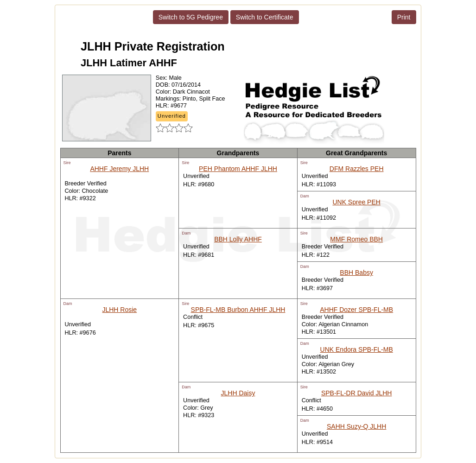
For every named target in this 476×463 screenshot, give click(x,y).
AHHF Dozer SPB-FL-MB (356, 310)
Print (404, 17)
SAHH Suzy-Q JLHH (356, 426)
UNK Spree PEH (356, 202)
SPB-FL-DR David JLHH (356, 393)
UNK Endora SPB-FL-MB (357, 349)
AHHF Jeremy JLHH (119, 169)
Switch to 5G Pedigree (191, 17)
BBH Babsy (356, 273)
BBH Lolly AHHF (238, 239)
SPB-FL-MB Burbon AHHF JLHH (238, 310)
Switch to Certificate (265, 17)
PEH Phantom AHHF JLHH (238, 169)
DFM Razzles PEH (357, 169)
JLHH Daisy (238, 393)
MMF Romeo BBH (356, 239)
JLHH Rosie (119, 310)
